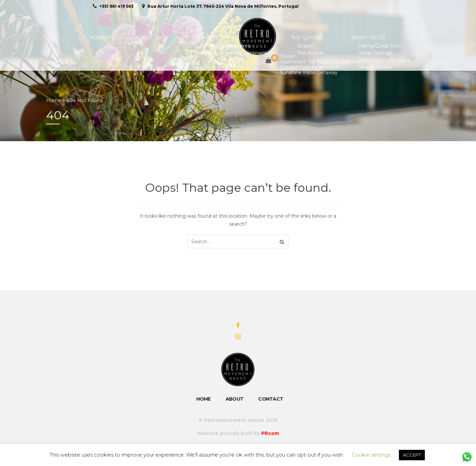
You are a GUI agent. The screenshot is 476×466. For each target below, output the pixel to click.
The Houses (178, 38)
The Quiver (266, 38)
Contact (366, 38)
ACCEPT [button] (412, 455)
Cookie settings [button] (371, 455)
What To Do (317, 38)
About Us (129, 38)
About (235, 399)
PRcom (270, 433)
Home (88, 38)
